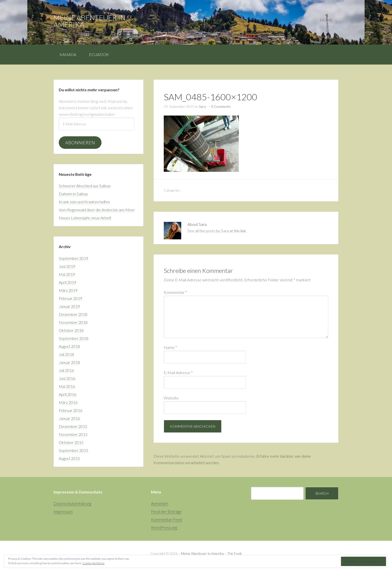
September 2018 (73, 338)
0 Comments (221, 106)
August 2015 (69, 458)
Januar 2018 (69, 362)
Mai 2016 (67, 386)
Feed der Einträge (166, 511)
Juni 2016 (67, 378)
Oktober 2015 (71, 442)
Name (170, 347)
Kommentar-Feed (166, 519)
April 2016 (67, 394)
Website (171, 398)
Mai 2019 (67, 274)
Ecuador (99, 54)
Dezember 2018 (73, 314)
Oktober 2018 (71, 330)
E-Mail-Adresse (178, 373)
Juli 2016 (66, 370)
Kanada (68, 54)
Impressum (63, 511)
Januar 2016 (69, 418)
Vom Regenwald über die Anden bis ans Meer (97, 210)
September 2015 (73, 450)
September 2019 (73, 258)
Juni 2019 (67, 266)
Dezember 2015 (73, 426)
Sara (202, 106)
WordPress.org (164, 527)
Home (326, 20)
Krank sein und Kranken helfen (84, 202)
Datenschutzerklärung (72, 503)
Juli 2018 (66, 354)
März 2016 (68, 402)
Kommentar (175, 292)
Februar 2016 (70, 410)
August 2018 (69, 346)
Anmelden (160, 503)
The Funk (234, 553)
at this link (238, 231)
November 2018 (73, 322)
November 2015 (73, 434)
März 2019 (68, 290)
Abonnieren (80, 143)
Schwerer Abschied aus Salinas (85, 186)
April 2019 (67, 282)
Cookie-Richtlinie (93, 563)
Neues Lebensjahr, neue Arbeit (85, 218)
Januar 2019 (69, 306)
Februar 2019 (70, 298)
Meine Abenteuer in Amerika (89, 21)
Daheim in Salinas (73, 194)
